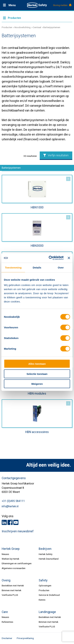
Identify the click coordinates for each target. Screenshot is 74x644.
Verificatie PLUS (10, 595)
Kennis (42, 600)
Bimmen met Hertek (12, 590)
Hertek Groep (11, 549)
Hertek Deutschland (49, 559)
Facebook (10, 522)
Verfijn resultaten (56, 155)
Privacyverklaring (25, 638)
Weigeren (37, 384)
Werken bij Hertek (10, 559)
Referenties (7, 622)
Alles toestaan (37, 364)
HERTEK (37, 5)
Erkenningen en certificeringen (17, 563)
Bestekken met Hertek (13, 586)
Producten (7, 27)
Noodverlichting (23, 27)
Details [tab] (37, 267)
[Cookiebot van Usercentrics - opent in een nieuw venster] (49, 258)
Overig (6, 580)
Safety (43, 580)
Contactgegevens (14, 478)
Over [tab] (61, 267)
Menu (12, 5)
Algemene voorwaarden (14, 568)
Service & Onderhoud (49, 595)
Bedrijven (45, 549)
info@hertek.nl (10, 506)
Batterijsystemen (52, 27)
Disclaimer (7, 638)
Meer (37, 18)
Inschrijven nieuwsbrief (18, 531)
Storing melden (62, 5)
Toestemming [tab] (13, 267)
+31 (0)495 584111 (13, 501)
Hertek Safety (46, 554)
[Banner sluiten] (69, 258)
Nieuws (5, 554)
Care (5, 612)
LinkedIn (4, 522)
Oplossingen (45, 586)
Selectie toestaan (37, 374)
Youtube (16, 522)
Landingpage (47, 612)
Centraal (37, 27)
